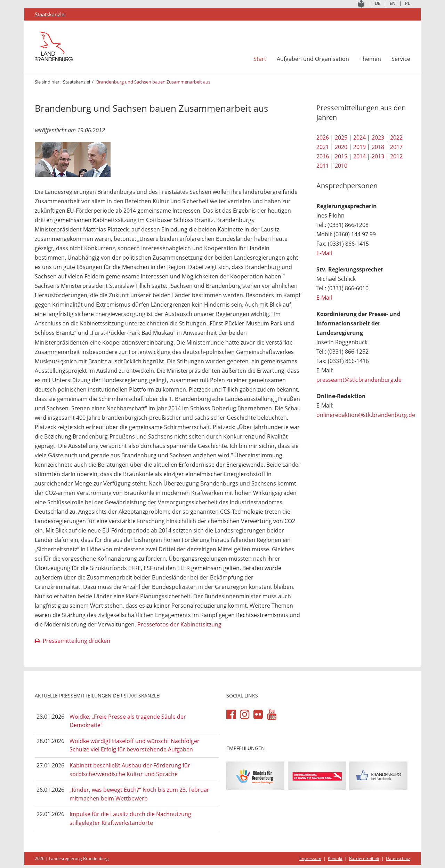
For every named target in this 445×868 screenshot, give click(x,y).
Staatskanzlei (76, 82)
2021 (323, 147)
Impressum (310, 858)
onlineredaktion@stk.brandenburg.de (366, 415)
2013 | (380, 156)
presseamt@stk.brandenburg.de (359, 380)
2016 (323, 156)
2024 (359, 137)
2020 (341, 147)
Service (401, 59)
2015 (341, 156)
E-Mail (324, 253)
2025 (341, 137)
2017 (396, 147)
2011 (323, 166)
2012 (396, 156)
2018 (378, 147)
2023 (378, 137)
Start (260, 59)
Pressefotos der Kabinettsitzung (179, 624)
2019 (359, 147)
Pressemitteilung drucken (76, 641)
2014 (359, 156)
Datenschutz (398, 858)
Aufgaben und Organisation (313, 59)
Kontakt (335, 858)
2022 (396, 137)
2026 (323, 137)
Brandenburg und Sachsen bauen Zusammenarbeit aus (153, 82)
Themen (370, 59)
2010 (341, 166)
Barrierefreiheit (364, 858)
